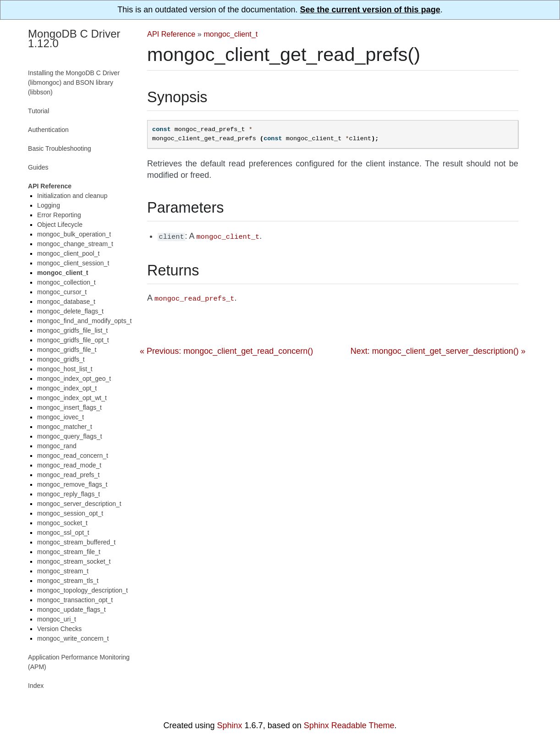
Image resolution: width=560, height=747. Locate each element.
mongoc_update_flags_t (71, 610)
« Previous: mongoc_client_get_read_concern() (226, 349)
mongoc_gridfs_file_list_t (72, 330)
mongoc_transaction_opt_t (75, 600)
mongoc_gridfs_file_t (67, 350)
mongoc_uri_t (57, 619)
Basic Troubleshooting (60, 148)
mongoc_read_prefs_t (68, 475)
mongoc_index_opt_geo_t (74, 379)
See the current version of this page (370, 10)
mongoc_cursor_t (62, 292)
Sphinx (230, 725)
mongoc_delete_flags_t (70, 311)
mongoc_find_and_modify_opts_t (84, 321)
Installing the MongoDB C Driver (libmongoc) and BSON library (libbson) (74, 82)
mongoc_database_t (66, 302)
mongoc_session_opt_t (70, 513)
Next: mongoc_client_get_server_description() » (438, 349)
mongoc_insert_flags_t (69, 407)
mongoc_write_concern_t (73, 638)
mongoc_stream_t (63, 571)
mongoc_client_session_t (73, 263)
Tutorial (38, 111)
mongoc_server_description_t (79, 504)
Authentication (48, 130)
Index (36, 686)
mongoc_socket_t (62, 523)
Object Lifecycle (60, 225)
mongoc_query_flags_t (70, 436)
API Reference (171, 34)
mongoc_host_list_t (65, 369)
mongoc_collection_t (66, 282)
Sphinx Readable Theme (349, 725)
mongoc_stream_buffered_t (76, 542)
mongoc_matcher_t (65, 427)
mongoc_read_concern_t (73, 456)
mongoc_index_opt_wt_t (72, 398)
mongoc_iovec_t (60, 417)
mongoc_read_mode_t (69, 465)
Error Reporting (59, 215)
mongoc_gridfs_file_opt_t (73, 340)
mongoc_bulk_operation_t (74, 234)
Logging (49, 205)
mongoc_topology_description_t (82, 590)
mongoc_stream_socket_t (74, 561)
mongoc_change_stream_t (75, 244)
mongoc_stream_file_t (69, 552)
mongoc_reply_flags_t (69, 494)
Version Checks (59, 629)
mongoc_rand (57, 446)
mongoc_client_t (231, 34)
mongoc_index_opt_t (67, 388)
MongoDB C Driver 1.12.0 (74, 38)
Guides (38, 167)
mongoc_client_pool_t (68, 253)
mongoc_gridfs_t (61, 359)
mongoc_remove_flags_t (72, 484)
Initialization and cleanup (72, 196)
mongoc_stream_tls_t (68, 581)
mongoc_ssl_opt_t (63, 533)
